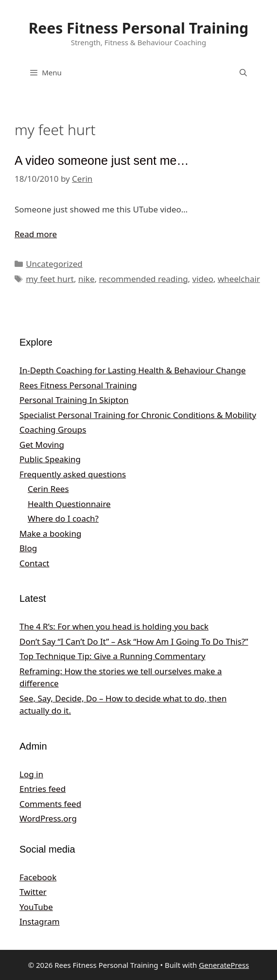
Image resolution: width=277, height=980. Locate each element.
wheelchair (239, 279)
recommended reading (143, 279)
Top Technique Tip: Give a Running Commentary (113, 656)
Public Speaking (50, 459)
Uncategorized (54, 264)
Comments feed (50, 804)
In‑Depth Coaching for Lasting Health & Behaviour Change (133, 370)
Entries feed (43, 789)
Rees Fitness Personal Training (139, 28)
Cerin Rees (48, 489)
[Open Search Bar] (243, 72)
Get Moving (42, 445)
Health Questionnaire (69, 504)
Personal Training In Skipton (74, 400)
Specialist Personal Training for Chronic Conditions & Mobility (138, 415)
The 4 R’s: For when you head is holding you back (114, 626)
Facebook (38, 877)
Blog (28, 548)
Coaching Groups (53, 429)
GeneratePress (224, 965)
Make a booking (50, 534)
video (203, 279)
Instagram (40, 921)
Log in (31, 774)
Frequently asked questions (73, 474)
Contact (35, 563)
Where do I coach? (63, 518)
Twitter (33, 892)
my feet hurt (50, 279)
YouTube (36, 907)
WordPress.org (48, 818)
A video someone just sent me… (102, 160)
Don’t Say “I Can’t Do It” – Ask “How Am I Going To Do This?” (134, 641)
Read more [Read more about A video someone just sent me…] (36, 234)
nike (87, 279)
